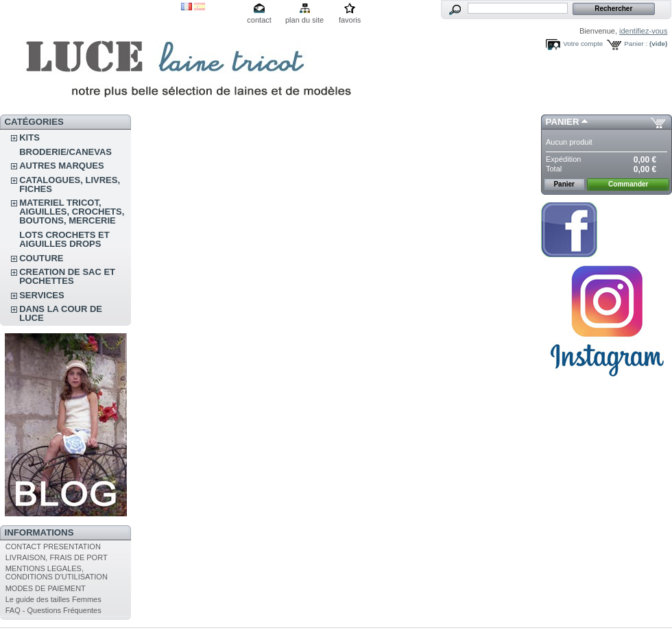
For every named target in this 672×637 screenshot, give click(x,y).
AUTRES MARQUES (62, 166)
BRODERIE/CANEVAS (65, 152)
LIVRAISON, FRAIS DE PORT (57, 557)
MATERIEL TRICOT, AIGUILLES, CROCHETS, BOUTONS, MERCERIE (72, 212)
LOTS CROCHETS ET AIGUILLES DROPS (64, 239)
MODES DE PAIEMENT (46, 588)
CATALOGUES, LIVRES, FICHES (70, 184)
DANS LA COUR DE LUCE (61, 313)
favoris (350, 20)
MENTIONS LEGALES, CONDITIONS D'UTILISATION (57, 573)
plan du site (304, 20)
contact (259, 20)
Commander (628, 184)
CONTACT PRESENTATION (53, 546)
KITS (29, 137)
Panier (563, 122)
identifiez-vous (643, 31)
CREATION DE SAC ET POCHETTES (67, 276)
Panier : (636, 44)
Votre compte (583, 44)
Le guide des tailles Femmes (53, 599)
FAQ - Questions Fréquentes (53, 610)
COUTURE (41, 258)
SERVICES (42, 295)
